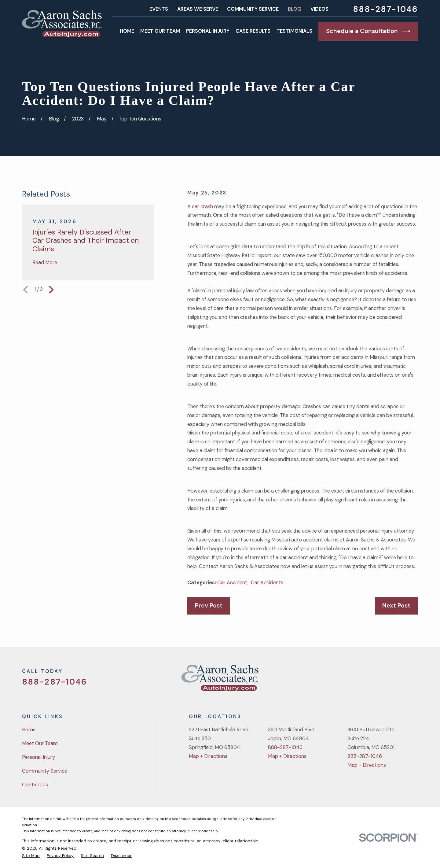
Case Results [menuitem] (253, 31)
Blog (295, 9)
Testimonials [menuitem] (294, 31)
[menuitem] (31, 855)
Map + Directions (208, 756)
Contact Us (35, 785)
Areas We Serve (198, 9)
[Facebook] (382, 680)
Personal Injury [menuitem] (208, 31)
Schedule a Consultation (368, 31)
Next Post (396, 605)
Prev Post (209, 605)
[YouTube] (399, 680)
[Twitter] (367, 680)
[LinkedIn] (414, 680)
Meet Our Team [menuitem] (160, 31)
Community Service (253, 9)
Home (29, 730)
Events (159, 9)
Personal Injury (38, 757)
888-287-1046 (385, 9)
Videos (319, 9)
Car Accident (232, 583)
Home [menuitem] (127, 31)
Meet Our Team (40, 743)
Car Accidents (267, 583)
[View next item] (51, 290)
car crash (202, 207)
